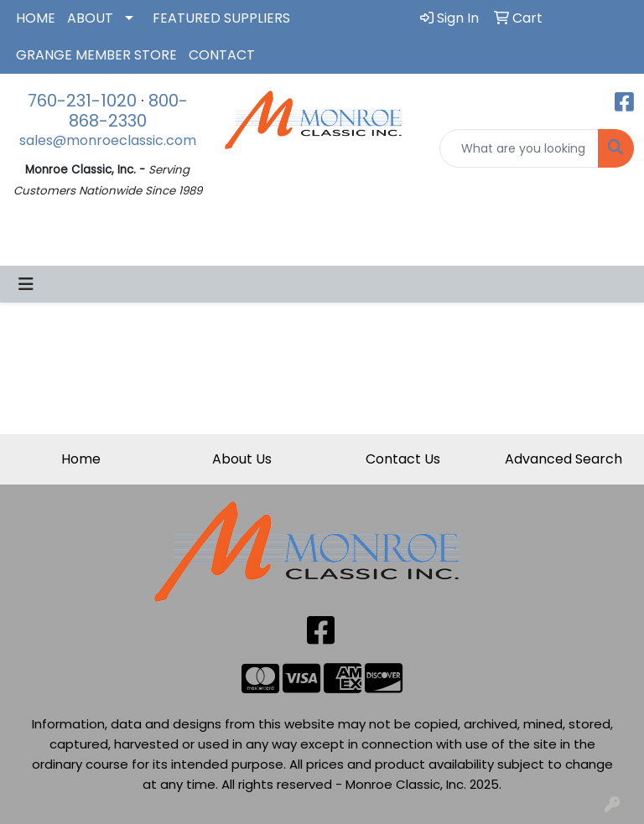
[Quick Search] (519, 148)
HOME (36, 18)
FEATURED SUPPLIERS (221, 18)
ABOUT (90, 18)
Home (81, 459)
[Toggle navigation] (26, 284)
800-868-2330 (128, 111)
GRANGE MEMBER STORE (96, 55)
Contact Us (403, 459)
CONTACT (222, 55)
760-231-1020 (82, 101)
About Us (242, 459)
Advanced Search (563, 459)
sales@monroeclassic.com (108, 140)
